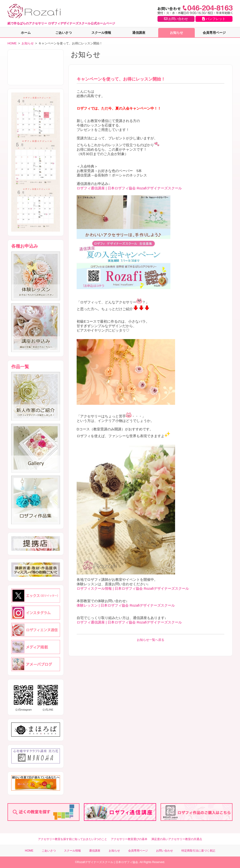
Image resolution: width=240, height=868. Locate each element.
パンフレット (214, 19)
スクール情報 (101, 33)
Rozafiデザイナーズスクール (95, 862)
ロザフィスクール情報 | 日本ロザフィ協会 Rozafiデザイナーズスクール (133, 588)
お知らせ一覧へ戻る (151, 640)
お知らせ (176, 33)
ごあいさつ (64, 33)
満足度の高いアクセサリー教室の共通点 (177, 839)
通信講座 (139, 33)
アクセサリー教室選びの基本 (129, 839)
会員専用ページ (214, 33)
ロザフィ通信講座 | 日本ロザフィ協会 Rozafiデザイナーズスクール (129, 188)
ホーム (26, 33)
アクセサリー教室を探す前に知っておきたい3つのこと (73, 839)
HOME (12, 43)
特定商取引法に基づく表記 (198, 851)
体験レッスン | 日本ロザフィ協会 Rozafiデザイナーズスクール (126, 605)
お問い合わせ (176, 19)
